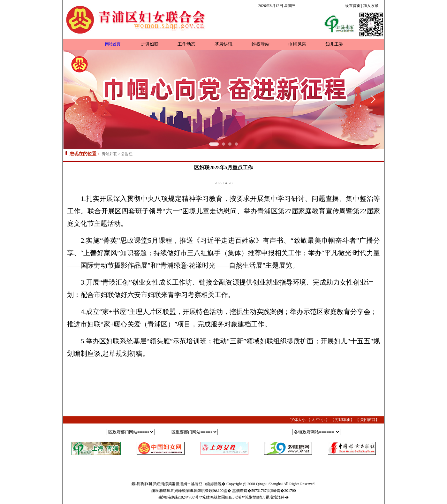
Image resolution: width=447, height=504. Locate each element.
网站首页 (113, 44)
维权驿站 (261, 44)
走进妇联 (150, 44)
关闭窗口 (368, 420)
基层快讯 (223, 44)
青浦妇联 (110, 154)
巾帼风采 (297, 44)
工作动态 (186, 44)
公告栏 (127, 154)
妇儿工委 (334, 44)
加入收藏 (371, 6)
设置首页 (353, 6)
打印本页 (343, 420)
